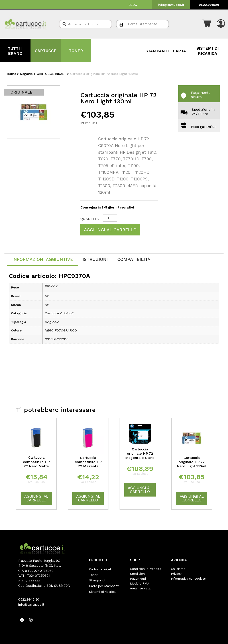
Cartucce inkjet (100, 569)
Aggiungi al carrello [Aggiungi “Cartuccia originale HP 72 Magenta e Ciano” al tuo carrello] (140, 490)
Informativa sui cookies (188, 579)
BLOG (133, 5)
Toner (93, 574)
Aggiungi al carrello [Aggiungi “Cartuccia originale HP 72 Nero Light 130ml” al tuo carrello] (192, 498)
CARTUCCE (46, 51)
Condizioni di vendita (146, 569)
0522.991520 (209, 5)
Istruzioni (95, 259)
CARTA (179, 51)
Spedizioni (138, 574)
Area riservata (140, 588)
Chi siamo (178, 569)
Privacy (176, 574)
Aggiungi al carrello (110, 230)
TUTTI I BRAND (15, 51)
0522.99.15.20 (29, 599)
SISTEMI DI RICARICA (208, 51)
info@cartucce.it (171, 5)
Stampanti (97, 579)
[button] (207, 24)
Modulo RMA (140, 583)
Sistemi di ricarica (102, 588)
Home (11, 74)
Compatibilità (134, 259)
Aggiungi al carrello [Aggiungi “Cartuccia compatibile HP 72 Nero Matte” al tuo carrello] (36, 498)
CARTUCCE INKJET (51, 74)
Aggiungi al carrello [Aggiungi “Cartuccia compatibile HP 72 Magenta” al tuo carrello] (88, 498)
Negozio (26, 74)
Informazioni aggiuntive (43, 259)
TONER (76, 51)
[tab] (43, 260)
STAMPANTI (157, 51)
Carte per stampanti (104, 583)
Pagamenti (138, 579)
